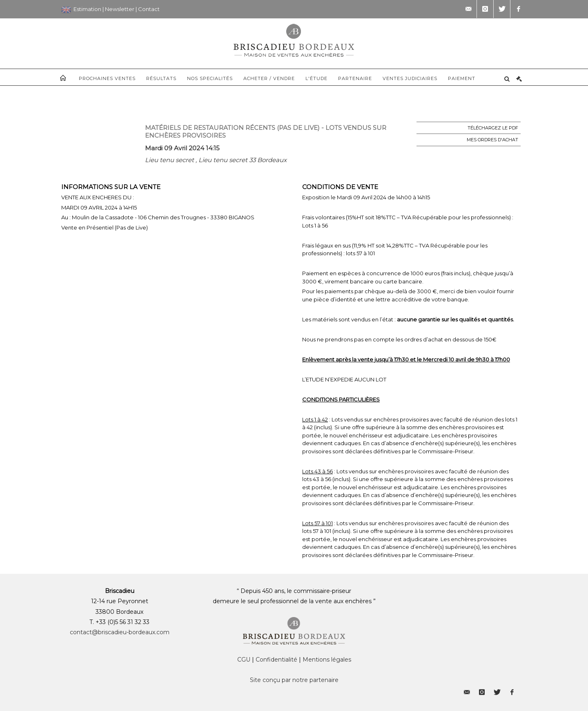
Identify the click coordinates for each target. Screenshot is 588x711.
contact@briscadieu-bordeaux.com (120, 632)
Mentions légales (327, 660)
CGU (244, 660)
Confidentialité (276, 660)
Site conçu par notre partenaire (294, 680)
